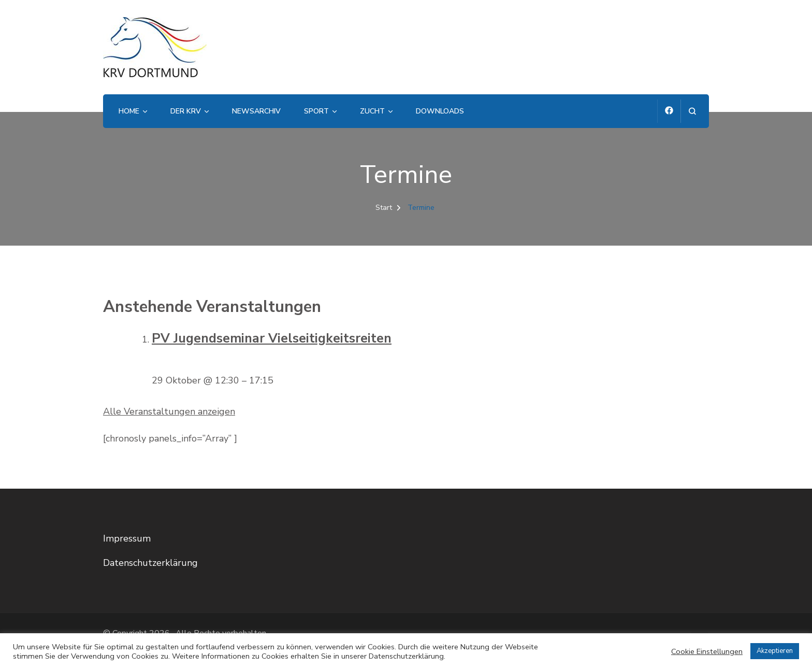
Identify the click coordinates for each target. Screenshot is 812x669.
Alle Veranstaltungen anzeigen (169, 411)
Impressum (127, 538)
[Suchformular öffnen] (692, 111)
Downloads (440, 111)
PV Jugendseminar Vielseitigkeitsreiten (272, 338)
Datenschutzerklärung (150, 563)
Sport (316, 111)
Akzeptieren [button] (775, 651)
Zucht (372, 111)
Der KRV (186, 111)
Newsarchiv (256, 111)
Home (129, 111)
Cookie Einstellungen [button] (707, 651)
